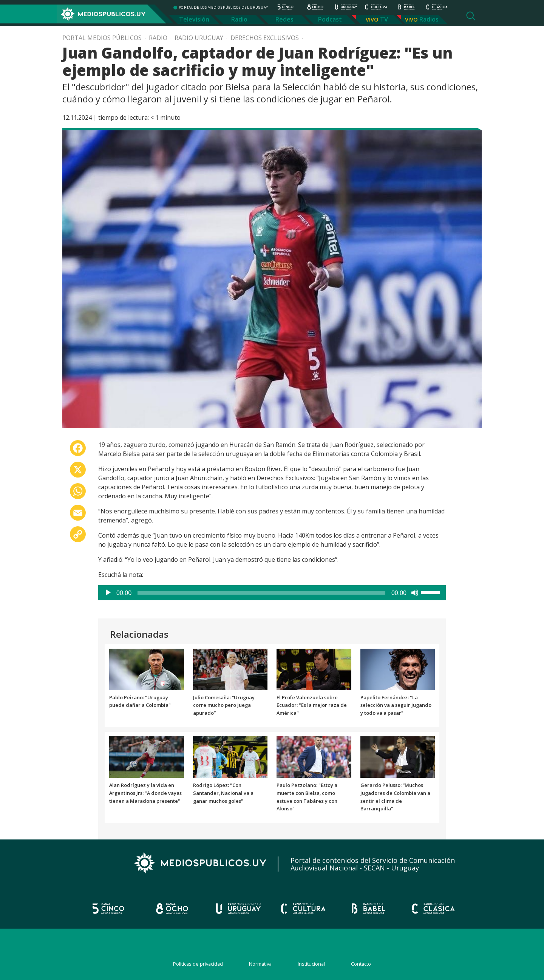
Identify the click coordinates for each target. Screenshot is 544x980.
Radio (239, 19)
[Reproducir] (108, 593)
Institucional (311, 964)
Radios (429, 19)
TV (384, 19)
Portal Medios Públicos (102, 38)
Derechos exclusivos (265, 38)
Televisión (194, 19)
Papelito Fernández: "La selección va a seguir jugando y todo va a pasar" (396, 705)
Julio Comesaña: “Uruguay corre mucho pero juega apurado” (224, 705)
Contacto (361, 964)
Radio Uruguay (199, 38)
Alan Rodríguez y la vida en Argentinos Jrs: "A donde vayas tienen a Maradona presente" (145, 793)
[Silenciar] (415, 593)
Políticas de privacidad (198, 964)
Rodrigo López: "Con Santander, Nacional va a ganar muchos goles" (223, 793)
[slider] (261, 593)
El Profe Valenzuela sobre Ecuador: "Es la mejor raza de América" (312, 705)
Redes (284, 19)
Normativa (260, 964)
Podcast (330, 19)
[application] (272, 593)
